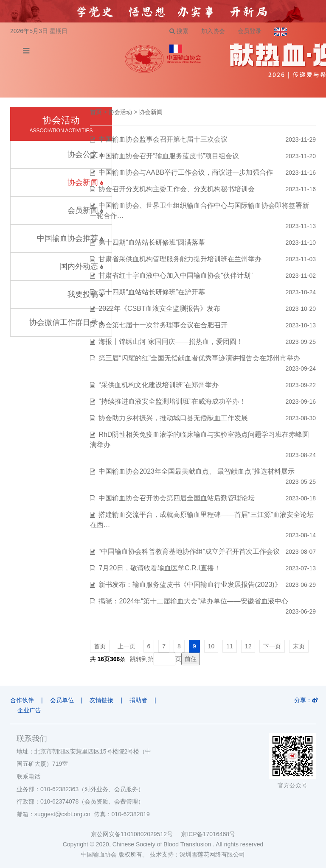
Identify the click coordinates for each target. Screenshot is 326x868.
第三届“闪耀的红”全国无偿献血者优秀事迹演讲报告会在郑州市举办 (199, 358)
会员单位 (62, 700)
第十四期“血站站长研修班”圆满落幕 (152, 242)
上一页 (126, 646)
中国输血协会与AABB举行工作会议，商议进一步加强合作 (186, 172)
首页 (96, 112)
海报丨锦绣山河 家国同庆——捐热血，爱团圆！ (171, 342)
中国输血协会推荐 (70, 238)
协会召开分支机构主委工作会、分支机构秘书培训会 (177, 189)
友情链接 (101, 700)
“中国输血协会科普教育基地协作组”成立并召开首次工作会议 (189, 551)
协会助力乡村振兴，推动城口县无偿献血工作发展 (173, 418)
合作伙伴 (22, 700)
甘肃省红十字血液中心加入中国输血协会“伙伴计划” (176, 275)
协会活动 (120, 112)
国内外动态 (81, 266)
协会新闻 (151, 112)
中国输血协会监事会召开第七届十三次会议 (163, 139)
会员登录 (250, 31)
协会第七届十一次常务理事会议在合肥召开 (163, 325)
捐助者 (138, 700)
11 (230, 646)
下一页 (272, 646)
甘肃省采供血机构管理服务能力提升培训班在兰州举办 (180, 259)
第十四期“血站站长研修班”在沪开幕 (152, 292)
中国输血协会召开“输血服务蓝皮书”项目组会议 (169, 156)
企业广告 (29, 710)
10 (211, 646)
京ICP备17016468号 (208, 834)
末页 (299, 646)
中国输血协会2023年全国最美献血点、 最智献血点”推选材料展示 (196, 471)
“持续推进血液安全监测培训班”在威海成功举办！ (172, 401)
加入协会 (213, 31)
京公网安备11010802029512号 (136, 834)
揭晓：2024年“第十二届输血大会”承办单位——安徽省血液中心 (193, 601)
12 (248, 646)
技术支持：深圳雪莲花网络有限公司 (197, 854)
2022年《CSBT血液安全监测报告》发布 (159, 308)
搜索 (179, 31)
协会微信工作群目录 (66, 322)
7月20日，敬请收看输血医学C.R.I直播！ (159, 568)
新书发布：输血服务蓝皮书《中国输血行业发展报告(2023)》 (190, 585)
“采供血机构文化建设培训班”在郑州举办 (159, 385)
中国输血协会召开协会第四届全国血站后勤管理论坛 (177, 498)
